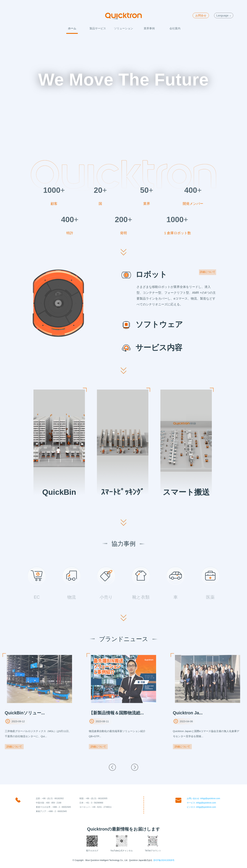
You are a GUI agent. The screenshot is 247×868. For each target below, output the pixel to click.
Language (224, 16)
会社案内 (175, 28)
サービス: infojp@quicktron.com (201, 803)
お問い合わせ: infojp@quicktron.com (203, 798)
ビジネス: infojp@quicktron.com (201, 807)
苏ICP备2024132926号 (164, 860)
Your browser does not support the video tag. (123, 93)
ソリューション (123, 28)
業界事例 (149, 28)
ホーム (72, 28)
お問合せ (201, 16)
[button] (112, 767)
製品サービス (98, 28)
